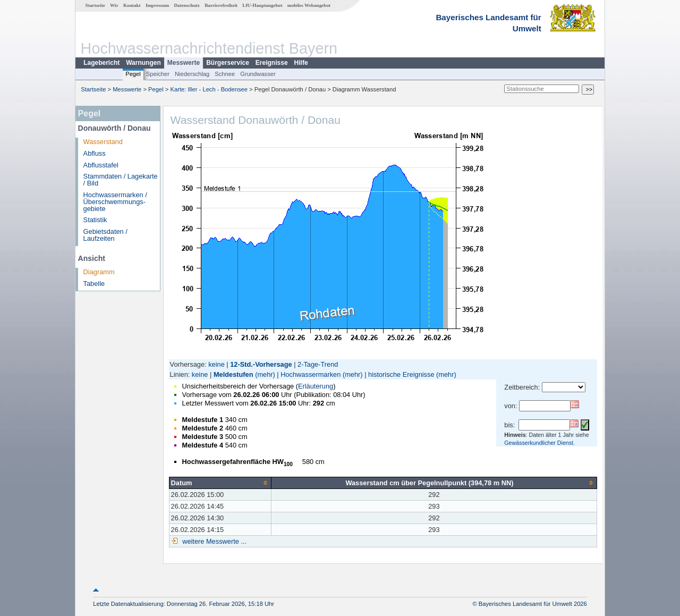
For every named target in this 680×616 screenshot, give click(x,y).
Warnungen (143, 63)
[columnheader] (220, 483)
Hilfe (301, 63)
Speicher (158, 74)
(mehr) (265, 374)
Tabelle (94, 284)
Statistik (95, 220)
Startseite (95, 5)
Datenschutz (187, 5)
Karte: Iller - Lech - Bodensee (209, 89)
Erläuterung (316, 386)
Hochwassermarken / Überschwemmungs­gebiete (115, 202)
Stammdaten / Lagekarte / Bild (121, 180)
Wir (114, 5)
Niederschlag (192, 74)
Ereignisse (272, 63)
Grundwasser (258, 74)
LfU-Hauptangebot (262, 5)
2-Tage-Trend (318, 364)
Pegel (133, 74)
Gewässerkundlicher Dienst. (539, 443)
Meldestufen (233, 374)
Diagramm (99, 272)
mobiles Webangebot (309, 5)
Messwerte (184, 63)
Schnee (225, 74)
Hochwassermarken (311, 374)
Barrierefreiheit (221, 5)
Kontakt (132, 5)
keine (216, 364)
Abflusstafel (101, 165)
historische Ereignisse (401, 374)
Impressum (157, 5)
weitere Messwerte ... (214, 541)
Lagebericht (101, 63)
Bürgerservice (228, 63)
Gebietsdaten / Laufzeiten (105, 235)
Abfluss (95, 153)
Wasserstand (103, 142)
